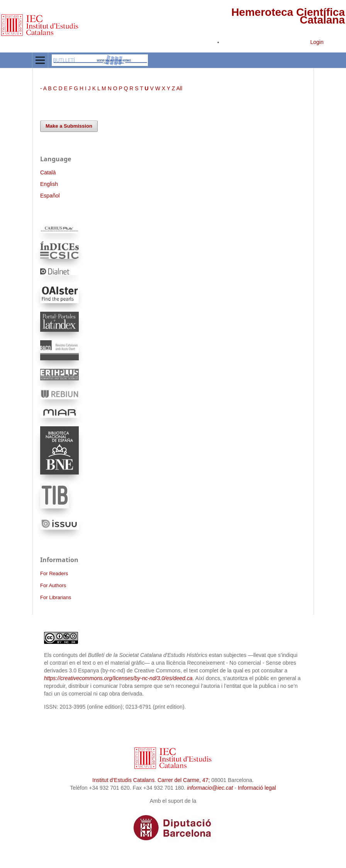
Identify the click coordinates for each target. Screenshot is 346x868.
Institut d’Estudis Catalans (123, 780)
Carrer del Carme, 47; (184, 780)
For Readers (54, 573)
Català (48, 172)
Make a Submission (69, 126)
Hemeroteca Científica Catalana (288, 16)
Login (317, 42)
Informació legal (257, 788)
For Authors (53, 585)
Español (50, 196)
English (49, 184)
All (179, 88)
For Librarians (56, 597)
